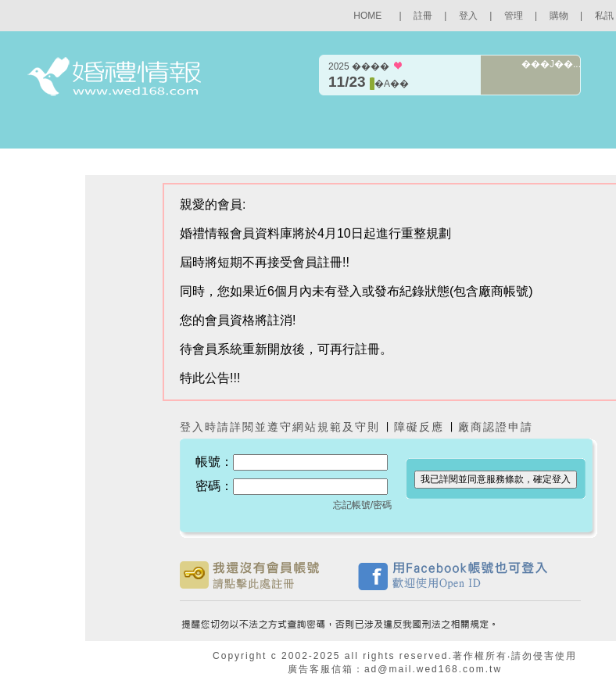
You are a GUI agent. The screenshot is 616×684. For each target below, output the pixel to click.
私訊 (604, 16)
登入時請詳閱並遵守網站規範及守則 (280, 427)
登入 (468, 16)
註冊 (423, 16)
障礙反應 (421, 427)
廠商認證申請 (496, 427)
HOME (367, 16)
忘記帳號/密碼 (362, 505)
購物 (559, 16)
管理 (514, 16)
